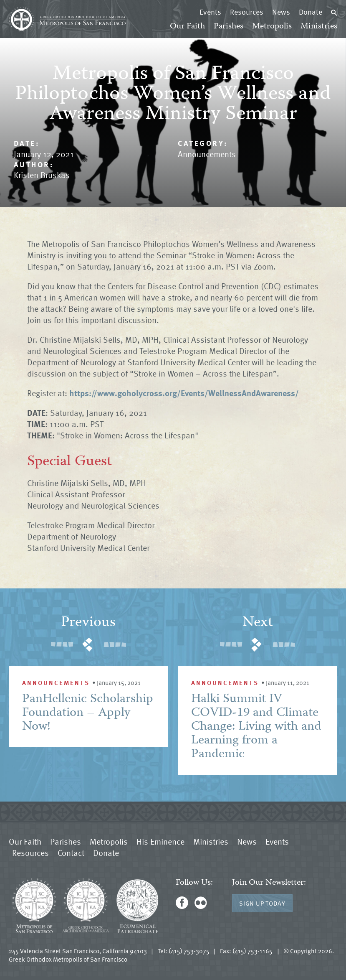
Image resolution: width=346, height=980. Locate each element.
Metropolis (272, 27)
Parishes (229, 27)
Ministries (319, 27)
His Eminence (160, 841)
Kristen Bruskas (42, 175)
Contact (71, 853)
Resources (247, 12)
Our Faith (187, 27)
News (281, 12)
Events (210, 12)
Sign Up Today (262, 903)
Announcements (207, 154)
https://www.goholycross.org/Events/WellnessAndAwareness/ (184, 393)
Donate (311, 12)
